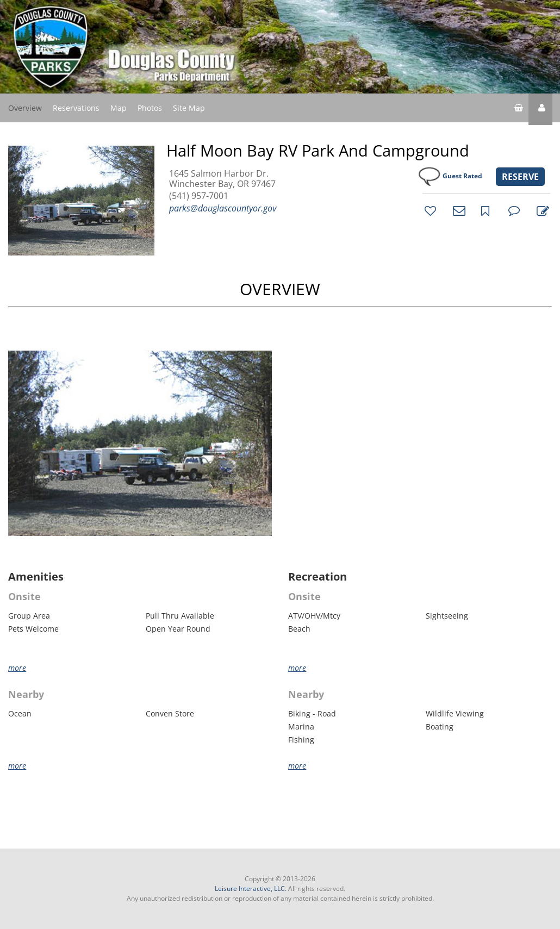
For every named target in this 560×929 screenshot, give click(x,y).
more (17, 668)
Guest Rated (462, 176)
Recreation (318, 577)
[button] (540, 109)
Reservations (76, 108)
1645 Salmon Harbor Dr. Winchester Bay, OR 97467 (222, 179)
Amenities (36, 577)
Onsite (24, 597)
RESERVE (520, 177)
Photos (150, 108)
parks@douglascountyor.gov (223, 208)
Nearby (26, 695)
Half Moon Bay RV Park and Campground (318, 151)
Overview (25, 108)
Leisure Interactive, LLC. (251, 889)
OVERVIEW (280, 289)
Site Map (189, 107)
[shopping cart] (519, 109)
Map (119, 108)
